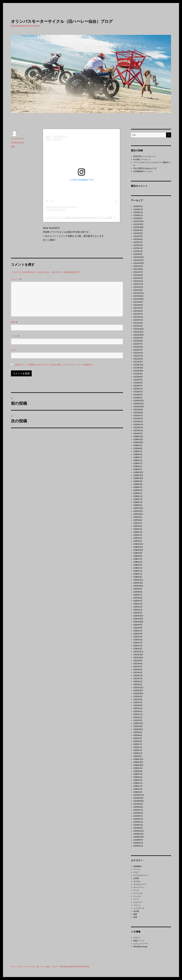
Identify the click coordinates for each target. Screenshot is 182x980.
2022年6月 (138, 347)
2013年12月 (138, 652)
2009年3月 (138, 822)
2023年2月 (138, 323)
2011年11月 (138, 726)
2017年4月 (138, 532)
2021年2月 (138, 395)
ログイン (137, 938)
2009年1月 (138, 828)
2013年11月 (138, 655)
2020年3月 (138, 428)
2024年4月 (138, 281)
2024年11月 (138, 260)
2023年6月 (138, 311)
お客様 (136, 878)
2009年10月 (139, 801)
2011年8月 (138, 735)
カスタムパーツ (140, 884)
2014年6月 (138, 634)
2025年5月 (138, 242)
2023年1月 (138, 326)
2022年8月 (138, 341)
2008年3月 (138, 846)
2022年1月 (138, 362)
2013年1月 (138, 685)
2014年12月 (138, 616)
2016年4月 (138, 568)
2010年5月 (138, 780)
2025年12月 (138, 221)
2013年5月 (138, 673)
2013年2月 (138, 682)
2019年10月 (138, 442)
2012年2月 (138, 717)
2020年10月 (139, 407)
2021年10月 (138, 371)
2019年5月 (138, 457)
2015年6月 (138, 598)
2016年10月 (138, 550)
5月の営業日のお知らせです (145, 168)
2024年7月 (138, 272)
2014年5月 (138, 637)
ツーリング (138, 893)
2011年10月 (138, 729)
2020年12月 (139, 401)
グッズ (136, 890)
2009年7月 (138, 810)
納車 (135, 914)
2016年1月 (138, 577)
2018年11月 (138, 475)
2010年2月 (138, 789)
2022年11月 (138, 332)
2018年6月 (138, 490)
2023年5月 (138, 314)
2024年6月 (138, 275)
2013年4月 (138, 676)
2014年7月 (138, 631)
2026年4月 (138, 209)
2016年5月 (138, 565)
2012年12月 (138, 688)
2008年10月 (139, 837)
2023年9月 (138, 302)
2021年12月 (138, 365)
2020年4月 (138, 425)
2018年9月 (138, 481)
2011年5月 (138, 744)
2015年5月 (138, 601)
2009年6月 (138, 813)
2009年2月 (138, 825)
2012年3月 (138, 714)
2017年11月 (138, 511)
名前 (14, 322)
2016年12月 (138, 544)
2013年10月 (138, 658)
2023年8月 (138, 305)
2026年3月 (138, 212)
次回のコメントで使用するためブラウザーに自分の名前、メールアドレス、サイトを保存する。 (55, 365)
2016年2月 (138, 574)
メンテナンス (139, 908)
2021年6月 (138, 383)
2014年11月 (138, 619)
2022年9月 (138, 338)
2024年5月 (138, 278)
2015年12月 (138, 580)
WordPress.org (140, 947)
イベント (137, 869)
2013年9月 (138, 661)
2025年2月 (138, 251)
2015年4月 (138, 604)
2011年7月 (138, 738)
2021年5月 (138, 386)
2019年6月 (138, 454)
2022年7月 (138, 344)
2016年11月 (138, 547)
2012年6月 (138, 705)
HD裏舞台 (138, 866)
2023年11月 (138, 296)
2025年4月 (138, 245)
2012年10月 (138, 693)
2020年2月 (138, 431)
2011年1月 (138, 756)
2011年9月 (138, 732)
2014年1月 (138, 649)
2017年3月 (138, 535)
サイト (14, 350)
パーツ (136, 899)
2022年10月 (139, 335)
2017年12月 (138, 508)
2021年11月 (138, 368)
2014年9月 (138, 625)
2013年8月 (138, 664)
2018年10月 (138, 478)
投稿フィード (139, 941)
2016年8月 (138, 556)
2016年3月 (138, 571)
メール (15, 336)
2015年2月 (138, 610)
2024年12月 (139, 257)
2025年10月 (138, 227)
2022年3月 (138, 356)
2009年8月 (138, 807)
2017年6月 (138, 526)
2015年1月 (138, 613)
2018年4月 (138, 496)
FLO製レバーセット (142, 159)
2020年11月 (138, 404)
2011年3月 (138, 750)
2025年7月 (138, 236)
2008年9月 (138, 840)
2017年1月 (138, 541)
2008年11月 (138, 834)
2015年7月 (138, 595)
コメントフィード (141, 944)
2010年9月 (138, 768)
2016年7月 (138, 559)
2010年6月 (138, 777)
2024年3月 (138, 284)
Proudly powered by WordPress (75, 967)
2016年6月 (138, 562)
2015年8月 (138, 592)
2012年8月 (138, 699)
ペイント (137, 905)
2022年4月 (138, 353)
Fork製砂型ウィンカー (143, 171)
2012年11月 (138, 690)
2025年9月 (138, 230)
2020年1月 (138, 434)
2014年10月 (138, 622)
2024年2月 (138, 287)
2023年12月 (139, 293)
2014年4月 (138, 640)
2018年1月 (138, 505)
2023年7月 (138, 308)
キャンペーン (139, 887)
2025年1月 (138, 254)
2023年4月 (138, 317)
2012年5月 (138, 708)
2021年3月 (138, 392)
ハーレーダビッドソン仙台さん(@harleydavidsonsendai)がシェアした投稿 (79, 217)
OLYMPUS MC (17, 139)
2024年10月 (139, 263)
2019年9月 (138, 445)
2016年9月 (138, 553)
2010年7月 (138, 774)
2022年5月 (138, 350)
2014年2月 (138, 646)
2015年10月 (138, 586)
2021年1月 (138, 398)
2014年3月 (138, 643)
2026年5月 (138, 206)
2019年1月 (138, 469)
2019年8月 (138, 448)
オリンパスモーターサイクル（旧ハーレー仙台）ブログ (62, 21)
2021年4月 (138, 389)
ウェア (136, 872)
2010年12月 (138, 759)
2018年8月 (138, 484)
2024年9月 (138, 266)
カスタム (137, 881)
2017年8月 (138, 520)
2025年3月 (138, 248)
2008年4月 (138, 843)
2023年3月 (138, 320)
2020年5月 (138, 422)
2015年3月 (138, 607)
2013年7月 (138, 667)
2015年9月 (138, 589)
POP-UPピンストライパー (144, 156)
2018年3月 (138, 499)
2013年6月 (138, 670)
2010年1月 (138, 792)
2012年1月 (138, 720)
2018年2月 (138, 502)
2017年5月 (138, 529)
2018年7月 (138, 487)
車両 (13, 147)
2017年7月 (138, 523)
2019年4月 (138, 460)
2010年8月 (138, 771)
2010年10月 (138, 765)
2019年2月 (138, 466)
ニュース (137, 896)
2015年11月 (138, 583)
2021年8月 (138, 377)
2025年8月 (138, 233)
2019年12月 (138, 436)
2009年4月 (138, 819)
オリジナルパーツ (141, 875)
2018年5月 (138, 493)
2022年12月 (139, 329)
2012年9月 (138, 696)
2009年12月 (139, 795)
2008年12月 (139, 831)
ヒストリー (138, 902)
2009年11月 (138, 798)
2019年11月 (138, 439)
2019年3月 (138, 463)
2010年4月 (138, 783)
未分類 (136, 911)
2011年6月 (138, 741)
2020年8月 (138, 413)
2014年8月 (138, 628)
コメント (16, 279)
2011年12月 (138, 723)
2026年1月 (138, 218)
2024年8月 (138, 269)
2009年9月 (138, 804)
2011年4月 (138, 747)
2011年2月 (138, 753)
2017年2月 (138, 538)
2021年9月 (138, 374)
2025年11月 (138, 224)
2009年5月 (138, 816)
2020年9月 (138, 410)
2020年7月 (138, 416)
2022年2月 (138, 359)
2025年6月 (138, 239)
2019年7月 (138, 451)
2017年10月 (138, 514)
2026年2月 (138, 215)
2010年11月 (138, 762)
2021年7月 (138, 380)
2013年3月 (138, 679)
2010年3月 (138, 786)
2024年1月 (138, 290)
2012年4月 (138, 711)
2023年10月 (139, 299)
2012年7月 (138, 702)
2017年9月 (138, 517)
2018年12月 (138, 472)
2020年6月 (138, 419)
